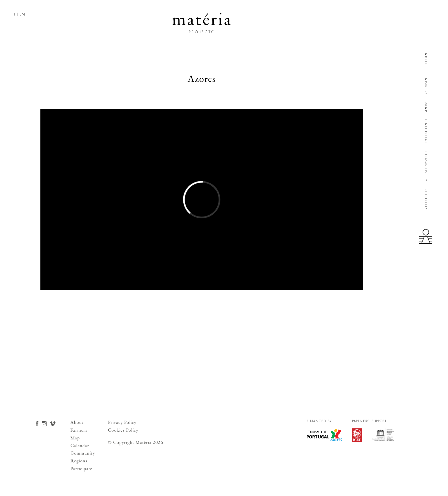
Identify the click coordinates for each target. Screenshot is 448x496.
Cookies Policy (123, 430)
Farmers (426, 86)
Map (426, 108)
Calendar (426, 132)
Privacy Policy (122, 422)
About (426, 61)
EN (22, 14)
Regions (426, 200)
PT (14, 14)
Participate (81, 469)
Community (426, 166)
